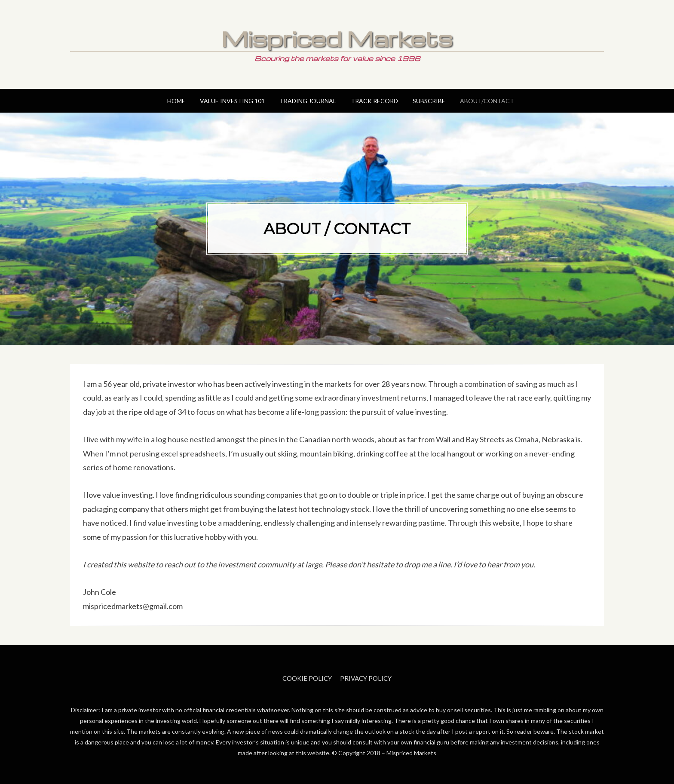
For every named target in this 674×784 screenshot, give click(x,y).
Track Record (374, 101)
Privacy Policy (366, 678)
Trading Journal (308, 101)
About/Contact (487, 101)
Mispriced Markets (337, 38)
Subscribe (429, 101)
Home (176, 101)
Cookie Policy (307, 678)
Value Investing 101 (232, 101)
